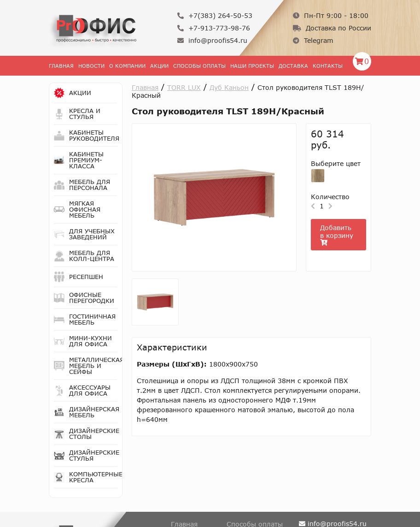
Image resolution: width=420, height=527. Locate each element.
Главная (61, 66)
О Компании (127, 66)
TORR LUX (184, 87)
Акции (159, 66)
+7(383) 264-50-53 (215, 15)
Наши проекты (252, 66)
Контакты (328, 66)
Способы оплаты (199, 66)
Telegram (313, 40)
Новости (91, 66)
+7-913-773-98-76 (214, 28)
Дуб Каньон (229, 87)
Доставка (293, 66)
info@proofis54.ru (212, 40)
